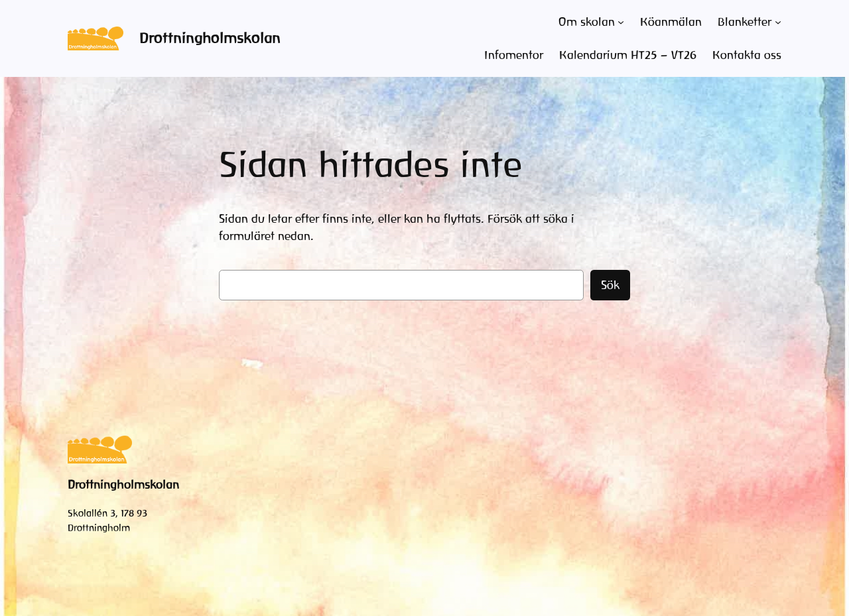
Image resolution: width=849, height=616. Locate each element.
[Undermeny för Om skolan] (621, 22)
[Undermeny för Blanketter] (778, 22)
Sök (610, 285)
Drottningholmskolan (210, 38)
